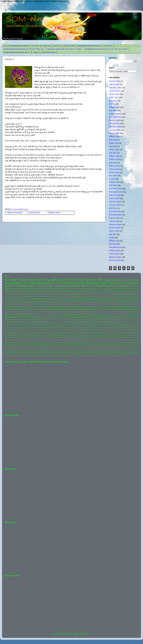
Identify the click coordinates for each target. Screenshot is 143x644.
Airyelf (55, 634)
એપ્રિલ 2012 (114, 241)
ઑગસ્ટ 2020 (114, 133)
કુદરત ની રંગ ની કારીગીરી (56, 330)
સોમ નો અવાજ (62, 355)
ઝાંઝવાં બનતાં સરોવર (129, 335)
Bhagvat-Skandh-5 (76, 283)
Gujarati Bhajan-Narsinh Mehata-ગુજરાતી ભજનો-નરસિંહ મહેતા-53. (91, 296)
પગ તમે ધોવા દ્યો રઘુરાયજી (127, 340)
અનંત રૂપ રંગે (11, 325)
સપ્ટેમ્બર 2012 (115, 228)
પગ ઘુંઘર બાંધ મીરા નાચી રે (108, 340)
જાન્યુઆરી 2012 (116, 247)
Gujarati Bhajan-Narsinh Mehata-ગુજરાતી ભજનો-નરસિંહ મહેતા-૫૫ (52, 299)
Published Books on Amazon (19, 46)
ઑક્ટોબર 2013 (115, 202)
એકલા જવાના (25, 327)
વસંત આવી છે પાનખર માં (66, 350)
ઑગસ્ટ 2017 (114, 150)
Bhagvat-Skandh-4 (14, 283)
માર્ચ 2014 (113, 185)
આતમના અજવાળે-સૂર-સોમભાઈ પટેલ (60, 325)
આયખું (98, 325)
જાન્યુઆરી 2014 (116, 192)
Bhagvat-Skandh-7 (105, 286)
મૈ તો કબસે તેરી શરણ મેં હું (43, 348)
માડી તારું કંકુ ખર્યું (124, 345)
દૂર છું (116, 337)
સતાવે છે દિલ (89, 353)
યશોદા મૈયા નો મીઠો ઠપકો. (83, 348)
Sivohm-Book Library (48, 52)
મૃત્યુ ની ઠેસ (29, 348)
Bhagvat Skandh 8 (100, 283)
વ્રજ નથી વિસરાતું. (105, 350)
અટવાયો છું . (134, 322)
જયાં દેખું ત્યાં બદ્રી (17, 335)
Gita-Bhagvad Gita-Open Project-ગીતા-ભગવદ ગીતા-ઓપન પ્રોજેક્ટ (106, 49)
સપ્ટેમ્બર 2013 (115, 205)
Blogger (76, 634)
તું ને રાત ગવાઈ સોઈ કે (64, 337)
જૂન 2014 (113, 176)
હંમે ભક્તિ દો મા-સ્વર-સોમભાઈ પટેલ (80, 355)
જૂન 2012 (113, 234)
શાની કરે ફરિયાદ (36, 353)
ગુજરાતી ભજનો (68, 280)
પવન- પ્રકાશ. (17, 343)
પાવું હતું (33, 343)
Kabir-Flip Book (80, 302)
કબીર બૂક (91, 327)
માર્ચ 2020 (113, 140)
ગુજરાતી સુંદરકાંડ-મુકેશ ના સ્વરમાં (108, 332)
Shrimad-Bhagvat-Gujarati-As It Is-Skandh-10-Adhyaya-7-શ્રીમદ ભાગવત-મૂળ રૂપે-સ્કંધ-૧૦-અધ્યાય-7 (37, 319)
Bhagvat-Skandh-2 (127, 286)
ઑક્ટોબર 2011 (115, 257)
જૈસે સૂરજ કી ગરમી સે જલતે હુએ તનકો (75, 335)
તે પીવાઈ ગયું (78, 337)
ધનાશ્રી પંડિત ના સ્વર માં (128, 337)
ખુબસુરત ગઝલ (17, 332)
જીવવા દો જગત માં (43, 335)
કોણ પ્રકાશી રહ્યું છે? (109, 330)
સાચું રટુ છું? (99, 353)
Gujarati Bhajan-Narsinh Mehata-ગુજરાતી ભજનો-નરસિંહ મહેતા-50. (87, 294)
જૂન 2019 (113, 146)
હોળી (115, 355)
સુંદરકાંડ (91, 280)
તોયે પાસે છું (95, 337)
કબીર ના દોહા (46, 46)
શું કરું (46, 353)
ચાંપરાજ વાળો (108, 46)
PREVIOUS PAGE (15, 213)
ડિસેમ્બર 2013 (114, 195)
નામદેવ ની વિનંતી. (60, 340)
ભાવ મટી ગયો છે (34, 345)
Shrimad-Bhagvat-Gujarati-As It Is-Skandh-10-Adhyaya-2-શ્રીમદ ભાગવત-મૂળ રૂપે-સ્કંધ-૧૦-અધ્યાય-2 (90, 312)
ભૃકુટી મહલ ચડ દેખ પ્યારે (50, 345)
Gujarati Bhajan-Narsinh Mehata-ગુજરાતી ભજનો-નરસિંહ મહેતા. (24, 49)
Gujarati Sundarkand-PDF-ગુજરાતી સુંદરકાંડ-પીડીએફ (65, 49)
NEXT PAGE (36, 213)
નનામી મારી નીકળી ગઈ (44, 340)
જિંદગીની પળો (30, 335)
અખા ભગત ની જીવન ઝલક (30, 289)
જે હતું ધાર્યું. (56, 335)
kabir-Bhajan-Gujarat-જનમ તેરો (117, 322)
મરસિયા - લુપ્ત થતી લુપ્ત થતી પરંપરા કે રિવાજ (102, 345)
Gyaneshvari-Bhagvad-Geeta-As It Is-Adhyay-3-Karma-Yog (53, 302)
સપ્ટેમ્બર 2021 (115, 91)
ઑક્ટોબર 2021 (115, 88)
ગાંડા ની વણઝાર (29, 332)
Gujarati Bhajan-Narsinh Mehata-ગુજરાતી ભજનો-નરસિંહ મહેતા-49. (41, 294)
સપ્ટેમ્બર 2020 (115, 130)
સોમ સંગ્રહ (43, 280)
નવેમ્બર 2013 (114, 198)
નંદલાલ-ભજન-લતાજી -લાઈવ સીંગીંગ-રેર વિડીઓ (20, 340)
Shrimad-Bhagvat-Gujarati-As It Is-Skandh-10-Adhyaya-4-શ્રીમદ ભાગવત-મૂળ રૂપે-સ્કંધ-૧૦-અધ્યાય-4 (96, 314)
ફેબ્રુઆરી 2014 (115, 189)
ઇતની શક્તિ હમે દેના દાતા (128, 325)
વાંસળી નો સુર (81, 350)
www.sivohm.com (20, 209)
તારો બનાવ (51, 337)
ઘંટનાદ (124, 332)
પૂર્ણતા (39, 343)
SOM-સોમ (24, 19)
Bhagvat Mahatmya (114, 289)
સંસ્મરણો (79, 353)
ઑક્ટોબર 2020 (115, 127)
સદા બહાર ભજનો (69, 46)
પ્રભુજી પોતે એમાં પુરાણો (81, 343)
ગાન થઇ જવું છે (42, 332)
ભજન (131, 280)
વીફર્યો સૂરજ (92, 350)
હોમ (5, 46)
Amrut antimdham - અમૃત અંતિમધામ (92, 289)
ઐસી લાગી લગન (38, 327)
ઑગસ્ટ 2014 (114, 172)
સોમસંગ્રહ (120, 283)
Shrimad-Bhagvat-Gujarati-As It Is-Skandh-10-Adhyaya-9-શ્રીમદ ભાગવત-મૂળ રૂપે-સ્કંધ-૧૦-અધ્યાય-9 (40, 322)
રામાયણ (23, 280)
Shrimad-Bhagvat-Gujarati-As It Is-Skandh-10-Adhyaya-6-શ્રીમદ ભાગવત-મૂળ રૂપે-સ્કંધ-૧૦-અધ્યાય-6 (102, 317)
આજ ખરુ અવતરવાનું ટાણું (37, 325)
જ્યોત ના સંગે (95, 335)
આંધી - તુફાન (22, 325)
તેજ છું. (87, 337)
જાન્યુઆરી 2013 (116, 215)
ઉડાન (6, 327)
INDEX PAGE (55, 213)
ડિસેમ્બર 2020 (114, 120)
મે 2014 (112, 179)
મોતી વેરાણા (58, 348)
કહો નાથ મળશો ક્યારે (38, 330)
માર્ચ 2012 (113, 244)
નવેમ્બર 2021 (114, 84)
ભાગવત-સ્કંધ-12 (21, 345)
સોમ (7, 280)
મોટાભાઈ (47, 289)
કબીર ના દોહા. (81, 327)
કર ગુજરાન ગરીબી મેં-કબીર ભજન (18, 330)
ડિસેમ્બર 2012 (114, 218)
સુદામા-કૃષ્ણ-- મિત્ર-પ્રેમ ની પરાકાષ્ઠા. (27, 355)
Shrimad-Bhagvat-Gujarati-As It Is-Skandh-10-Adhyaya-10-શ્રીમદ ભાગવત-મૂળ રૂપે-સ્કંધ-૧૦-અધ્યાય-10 (78, 307)
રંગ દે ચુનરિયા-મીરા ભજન (102, 348)
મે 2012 (112, 238)
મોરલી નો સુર (68, 348)
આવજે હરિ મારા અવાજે (110, 325)
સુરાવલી (43, 355)
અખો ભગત (57, 46)
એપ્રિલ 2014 (114, 182)
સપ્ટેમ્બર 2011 (115, 260)
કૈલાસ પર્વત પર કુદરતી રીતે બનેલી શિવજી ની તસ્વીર (83, 330)
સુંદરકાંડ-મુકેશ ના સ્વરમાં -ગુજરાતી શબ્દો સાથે (119, 353)
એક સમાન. (14, 327)
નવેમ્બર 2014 (114, 169)
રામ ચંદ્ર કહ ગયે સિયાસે (15, 350)
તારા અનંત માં (40, 337)
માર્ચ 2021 (113, 111)
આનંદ (76, 325)
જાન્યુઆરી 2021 (116, 117)
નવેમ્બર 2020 (114, 123)
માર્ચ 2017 (113, 153)
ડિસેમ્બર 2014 (114, 166)
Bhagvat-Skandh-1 (29, 286)
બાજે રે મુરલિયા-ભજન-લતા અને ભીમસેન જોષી (116, 343)
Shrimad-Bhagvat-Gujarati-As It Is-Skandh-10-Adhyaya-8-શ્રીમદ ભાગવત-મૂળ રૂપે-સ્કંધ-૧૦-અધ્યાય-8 (106, 319)
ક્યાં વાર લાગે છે (124, 330)
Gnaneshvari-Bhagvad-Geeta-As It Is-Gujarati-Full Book (39, 291)
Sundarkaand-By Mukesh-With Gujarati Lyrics (90, 322)
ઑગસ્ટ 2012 (114, 231)
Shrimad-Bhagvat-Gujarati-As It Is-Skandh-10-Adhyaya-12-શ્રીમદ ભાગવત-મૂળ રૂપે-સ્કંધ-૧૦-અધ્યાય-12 (85, 309)
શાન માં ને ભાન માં (23, 353)
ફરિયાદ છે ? (95, 343)
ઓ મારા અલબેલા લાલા (53, 327)
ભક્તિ (134, 343)
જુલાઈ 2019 (114, 143)
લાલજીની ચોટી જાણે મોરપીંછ (46, 350)
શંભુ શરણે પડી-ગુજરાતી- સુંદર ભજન (125, 350)
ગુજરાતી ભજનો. (90, 332)
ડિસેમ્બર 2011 (114, 251)
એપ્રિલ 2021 (114, 107)
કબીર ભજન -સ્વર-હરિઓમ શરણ (108, 327)
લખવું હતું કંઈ (30, 350)
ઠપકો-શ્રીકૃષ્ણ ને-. (11, 337)
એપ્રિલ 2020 (114, 137)
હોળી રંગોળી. (123, 355)
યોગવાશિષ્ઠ (57, 289)
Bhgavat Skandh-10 (11, 291)
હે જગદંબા (108, 355)
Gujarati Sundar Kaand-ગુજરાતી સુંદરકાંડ (17, 52)
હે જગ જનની (98, 355)
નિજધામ (71, 340)
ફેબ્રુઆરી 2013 (115, 212)
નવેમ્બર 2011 (114, 254)
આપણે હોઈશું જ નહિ (87, 325)
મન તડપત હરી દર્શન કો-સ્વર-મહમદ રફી (73, 345)
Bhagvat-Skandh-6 (81, 286)
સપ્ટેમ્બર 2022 (115, 81)
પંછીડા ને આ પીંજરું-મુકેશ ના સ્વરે (86, 340)
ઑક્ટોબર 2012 (115, 225)
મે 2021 (112, 104)
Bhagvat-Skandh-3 (113, 280)
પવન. (26, 343)
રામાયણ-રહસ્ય (60, 286)
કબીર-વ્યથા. (134, 327)
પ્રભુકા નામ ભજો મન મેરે (63, 343)
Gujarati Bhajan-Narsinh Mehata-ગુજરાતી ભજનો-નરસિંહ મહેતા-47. (82, 291)
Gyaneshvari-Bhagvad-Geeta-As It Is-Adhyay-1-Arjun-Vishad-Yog (98, 299)
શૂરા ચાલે (53, 353)
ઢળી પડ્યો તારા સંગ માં (26, 337)
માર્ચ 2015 (113, 163)
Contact (36, 52)
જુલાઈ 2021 (114, 97)
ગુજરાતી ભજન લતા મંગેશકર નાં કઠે (71, 332)
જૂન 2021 (113, 101)
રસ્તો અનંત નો (117, 348)
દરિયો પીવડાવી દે (107, 337)
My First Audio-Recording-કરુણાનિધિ (100, 302)
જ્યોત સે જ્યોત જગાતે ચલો (111, 335)
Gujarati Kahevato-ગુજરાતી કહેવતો (89, 46)
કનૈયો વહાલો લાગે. (68, 327)
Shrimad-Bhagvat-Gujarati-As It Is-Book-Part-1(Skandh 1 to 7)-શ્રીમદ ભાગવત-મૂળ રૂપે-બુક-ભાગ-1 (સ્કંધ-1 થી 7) (68, 304)
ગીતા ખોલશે (53, 332)
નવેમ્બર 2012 (114, 221)
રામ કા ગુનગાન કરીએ (131, 348)
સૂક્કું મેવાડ (52, 355)
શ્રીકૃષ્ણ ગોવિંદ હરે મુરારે (66, 353)
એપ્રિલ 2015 (114, 159)
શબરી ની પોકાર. (10, 353)
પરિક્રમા (7, 343)
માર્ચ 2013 (113, 208)
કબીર (45, 286)
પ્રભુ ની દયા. (48, 343)
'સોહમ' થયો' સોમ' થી (71, 289)
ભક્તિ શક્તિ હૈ (9, 345)
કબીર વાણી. (124, 327)
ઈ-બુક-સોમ (35, 46)
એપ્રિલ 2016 (114, 156)
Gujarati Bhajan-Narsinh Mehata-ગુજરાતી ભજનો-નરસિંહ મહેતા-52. (45, 296)
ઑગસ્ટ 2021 (114, 94)
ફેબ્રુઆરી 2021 (115, 114)
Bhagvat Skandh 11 (129, 289)
